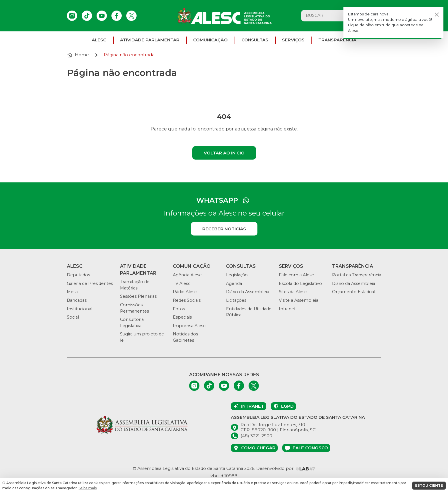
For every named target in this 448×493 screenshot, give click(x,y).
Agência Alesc (187, 275)
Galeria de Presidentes (90, 283)
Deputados (78, 275)
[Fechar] (437, 14)
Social (73, 317)
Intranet (287, 309)
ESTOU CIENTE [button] (429, 485)
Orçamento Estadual (354, 292)
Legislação (237, 275)
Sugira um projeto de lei (142, 337)
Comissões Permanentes (134, 308)
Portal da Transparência (357, 275)
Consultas (255, 40)
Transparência (337, 40)
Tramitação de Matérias (135, 285)
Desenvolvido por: (286, 468)
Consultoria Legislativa (132, 323)
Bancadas (77, 300)
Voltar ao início (224, 153)
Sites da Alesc (293, 292)
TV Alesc (182, 283)
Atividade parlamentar (150, 40)
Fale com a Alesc (296, 275)
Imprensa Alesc (189, 326)
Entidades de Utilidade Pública (249, 312)
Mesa (72, 292)
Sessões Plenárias (138, 296)
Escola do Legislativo (300, 283)
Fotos (179, 309)
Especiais (182, 317)
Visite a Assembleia (299, 300)
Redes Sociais (187, 300)
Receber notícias (224, 229)
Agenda (234, 283)
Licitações (236, 300)
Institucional (80, 309)
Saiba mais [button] (88, 488)
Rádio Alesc (185, 292)
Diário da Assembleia (248, 292)
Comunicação (210, 40)
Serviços (293, 40)
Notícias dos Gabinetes (185, 337)
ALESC (99, 40)
